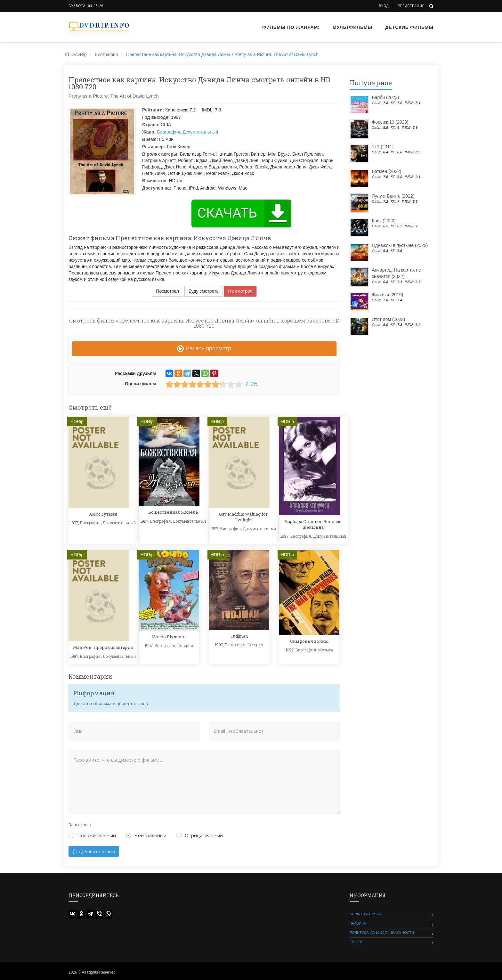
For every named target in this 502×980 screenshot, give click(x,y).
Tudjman (239, 636)
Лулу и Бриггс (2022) (393, 196)
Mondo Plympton (169, 637)
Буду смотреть (204, 291)
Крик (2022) (384, 221)
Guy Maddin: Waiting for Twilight (243, 517)
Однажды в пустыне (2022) (400, 245)
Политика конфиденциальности (382, 933)
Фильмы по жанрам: (291, 27)
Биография (168, 132)
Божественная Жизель (173, 512)
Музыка (326, 650)
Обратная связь (365, 914)
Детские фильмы (409, 27)
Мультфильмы (352, 27)
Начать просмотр (204, 348)
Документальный (200, 132)
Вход (384, 6)
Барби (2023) (386, 97)
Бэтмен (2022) (387, 171)
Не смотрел (240, 291)
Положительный (92, 835)
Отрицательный (199, 835)
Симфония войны (309, 641)
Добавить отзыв (94, 851)
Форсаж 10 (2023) (390, 122)
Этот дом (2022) (389, 319)
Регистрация (411, 6)
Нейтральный (146, 835)
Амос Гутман (103, 514)
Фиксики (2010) (388, 295)
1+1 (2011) (383, 147)
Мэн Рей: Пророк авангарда (103, 647)
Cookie (356, 942)
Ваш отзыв (80, 825)
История (185, 645)
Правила (358, 923)
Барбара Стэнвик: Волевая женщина (313, 524)
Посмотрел (167, 291)
